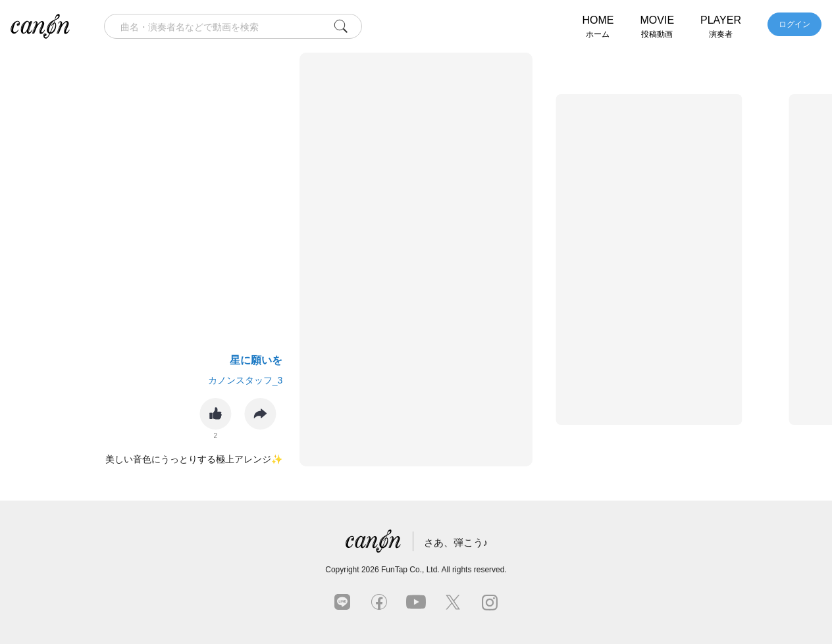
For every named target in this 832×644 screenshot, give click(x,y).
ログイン (794, 24)
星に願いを (256, 360)
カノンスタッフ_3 (246, 380)
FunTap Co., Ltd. (410, 570)
